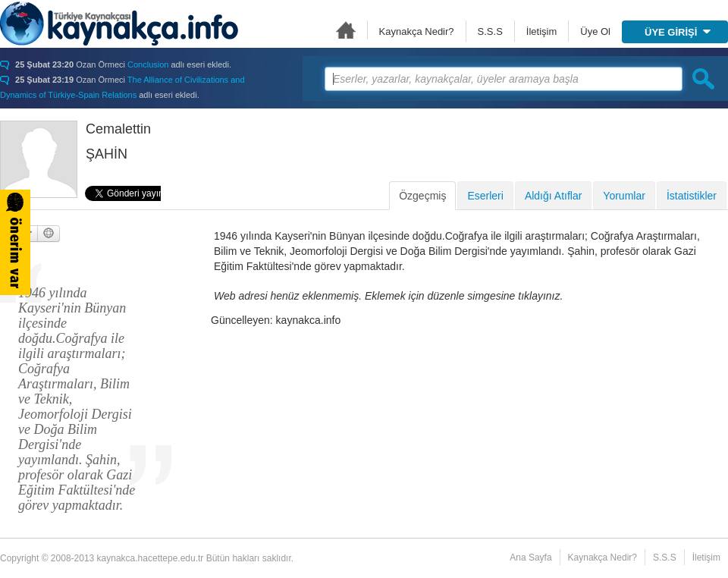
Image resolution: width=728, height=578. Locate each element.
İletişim (541, 31)
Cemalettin (118, 129)
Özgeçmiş (422, 196)
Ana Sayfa (346, 30)
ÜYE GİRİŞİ (678, 32)
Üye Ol (595, 31)
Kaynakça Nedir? (417, 31)
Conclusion (148, 64)
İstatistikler (692, 196)
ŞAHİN (107, 154)
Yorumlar (624, 196)
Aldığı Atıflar (553, 196)
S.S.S (490, 31)
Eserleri (485, 196)
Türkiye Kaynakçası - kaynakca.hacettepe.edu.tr (119, 24)
